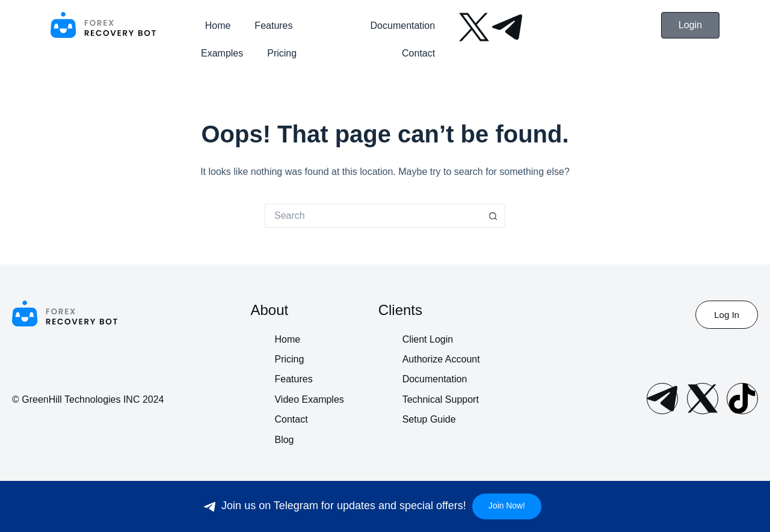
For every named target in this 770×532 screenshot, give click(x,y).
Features (273, 26)
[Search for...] (373, 216)
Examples (222, 53)
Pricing (282, 53)
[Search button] (493, 216)
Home (218, 26)
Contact (418, 53)
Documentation (403, 26)
